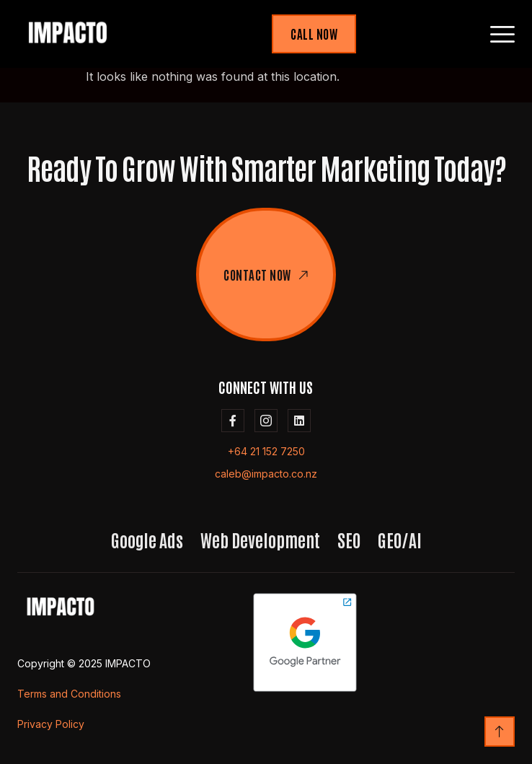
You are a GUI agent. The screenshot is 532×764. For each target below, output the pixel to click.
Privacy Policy (51, 724)
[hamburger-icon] (503, 34)
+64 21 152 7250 (266, 451)
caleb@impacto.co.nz (266, 474)
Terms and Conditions (69, 694)
